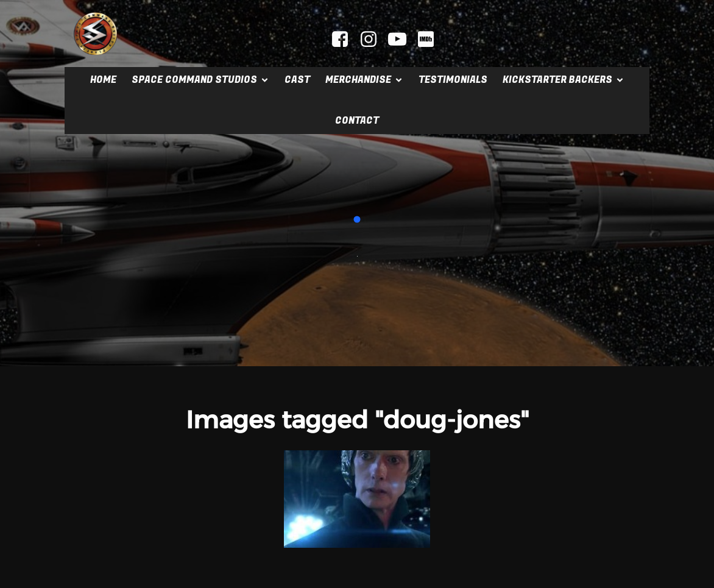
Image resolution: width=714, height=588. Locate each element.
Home (103, 80)
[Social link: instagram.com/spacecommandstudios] (373, 40)
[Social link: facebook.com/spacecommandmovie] (345, 40)
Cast (297, 80)
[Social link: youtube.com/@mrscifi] (402, 40)
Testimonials (453, 80)
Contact (357, 121)
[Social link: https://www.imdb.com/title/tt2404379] (430, 40)
